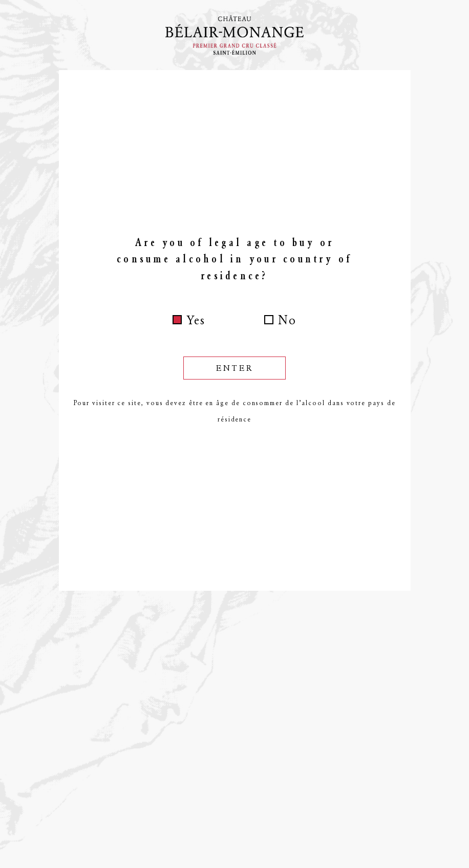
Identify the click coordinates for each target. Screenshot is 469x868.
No (287, 320)
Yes (196, 320)
